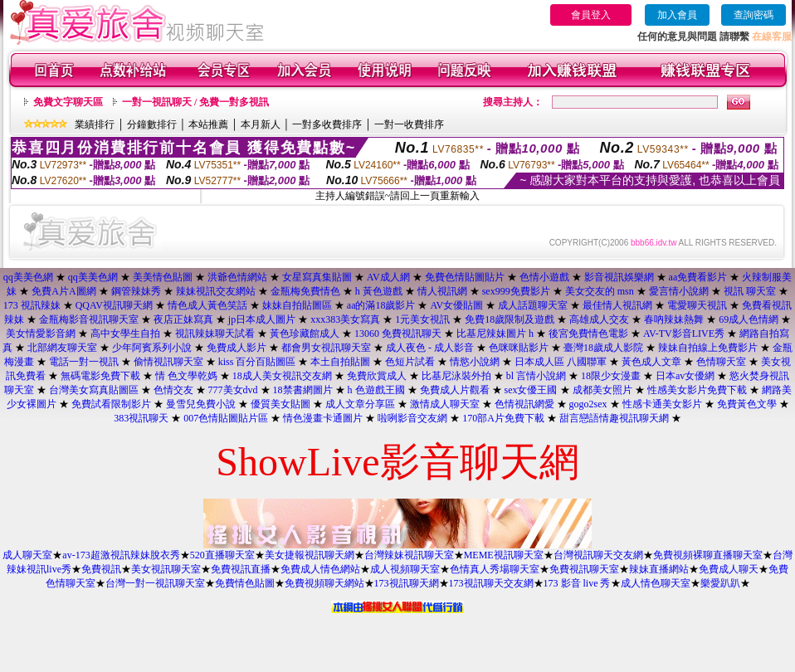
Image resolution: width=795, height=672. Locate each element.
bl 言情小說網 (536, 376)
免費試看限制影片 (111, 404)
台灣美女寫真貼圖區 (94, 390)
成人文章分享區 (360, 404)
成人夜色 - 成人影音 (430, 348)
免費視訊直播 (241, 569)
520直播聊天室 (222, 555)
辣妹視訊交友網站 (216, 291)
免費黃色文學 (747, 404)
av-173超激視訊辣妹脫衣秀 (121, 555)
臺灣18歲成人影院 (603, 348)
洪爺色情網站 (237, 277)
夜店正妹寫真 (183, 319)
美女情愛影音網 (41, 334)
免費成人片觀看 (455, 390)
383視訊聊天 (141, 418)
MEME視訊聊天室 (504, 555)
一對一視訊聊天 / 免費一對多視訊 (195, 102)
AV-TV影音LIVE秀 (684, 334)
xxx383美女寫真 (345, 319)
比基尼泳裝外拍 (456, 376)
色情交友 (173, 390)
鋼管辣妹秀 (136, 291)
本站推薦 (208, 124)
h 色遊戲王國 (376, 390)
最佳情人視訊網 (617, 305)
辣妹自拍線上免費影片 (708, 348)
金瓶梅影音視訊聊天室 (89, 319)
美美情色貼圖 (163, 277)
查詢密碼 (754, 15)
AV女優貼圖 (456, 305)
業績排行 (95, 124)
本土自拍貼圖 (340, 362)
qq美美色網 (28, 277)
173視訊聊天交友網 (491, 583)
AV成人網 (388, 277)
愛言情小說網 (679, 291)
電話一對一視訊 (84, 362)
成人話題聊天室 (533, 305)
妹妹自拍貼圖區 (297, 305)
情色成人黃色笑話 (207, 305)
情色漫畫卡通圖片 (323, 418)
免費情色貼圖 (245, 583)
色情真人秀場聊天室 (495, 569)
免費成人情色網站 (320, 569)
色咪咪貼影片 (519, 348)
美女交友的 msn (600, 291)
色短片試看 (410, 362)
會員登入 (591, 15)
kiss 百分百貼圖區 (257, 362)
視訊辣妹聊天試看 (215, 334)
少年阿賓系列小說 (152, 348)
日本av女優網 (685, 376)
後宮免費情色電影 (588, 334)
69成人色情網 (749, 319)
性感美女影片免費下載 (697, 390)
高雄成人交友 (599, 319)
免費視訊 (101, 569)
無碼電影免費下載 (100, 376)
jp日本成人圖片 (262, 319)
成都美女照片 (602, 390)
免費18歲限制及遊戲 (510, 319)
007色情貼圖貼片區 (226, 418)
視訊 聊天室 (750, 291)
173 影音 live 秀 (577, 583)
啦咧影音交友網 (412, 418)
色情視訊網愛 (524, 404)
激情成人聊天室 (445, 404)
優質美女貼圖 (280, 404)
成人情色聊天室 (656, 583)
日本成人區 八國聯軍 (561, 362)
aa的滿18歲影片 (381, 305)
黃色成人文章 (651, 362)
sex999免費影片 (516, 291)
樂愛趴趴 (720, 583)
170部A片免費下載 (503, 418)
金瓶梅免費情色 (305, 291)
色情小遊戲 (544, 277)
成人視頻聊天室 (405, 569)
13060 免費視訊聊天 (398, 334)
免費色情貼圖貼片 (465, 277)
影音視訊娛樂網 (619, 277)
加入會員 (677, 15)
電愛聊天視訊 (697, 305)
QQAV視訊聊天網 (114, 305)
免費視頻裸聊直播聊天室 (708, 555)
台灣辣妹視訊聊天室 (409, 555)
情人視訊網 (442, 291)
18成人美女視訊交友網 (282, 376)
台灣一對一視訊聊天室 (155, 583)
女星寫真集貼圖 (317, 277)
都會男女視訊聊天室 (326, 348)
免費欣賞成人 (377, 376)
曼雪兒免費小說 (201, 404)
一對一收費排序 (409, 124)
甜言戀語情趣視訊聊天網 (614, 418)
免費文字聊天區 (68, 102)
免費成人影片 (237, 348)
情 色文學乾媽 (186, 376)
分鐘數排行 (152, 124)
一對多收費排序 (327, 124)
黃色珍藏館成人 (305, 334)
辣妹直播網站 (659, 569)
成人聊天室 (27, 555)
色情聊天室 (721, 362)
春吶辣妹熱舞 (674, 319)
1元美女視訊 (422, 319)
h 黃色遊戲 (379, 291)
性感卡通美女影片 (662, 404)
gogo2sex (588, 404)
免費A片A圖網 (63, 291)
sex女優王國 (531, 390)
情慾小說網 (475, 362)
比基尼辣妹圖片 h (495, 334)
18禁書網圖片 (303, 390)
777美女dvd (233, 390)
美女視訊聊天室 (166, 569)
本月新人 (261, 124)
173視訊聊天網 (407, 583)
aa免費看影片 (698, 277)
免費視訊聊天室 (584, 569)
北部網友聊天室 (62, 348)
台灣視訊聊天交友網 (598, 555)
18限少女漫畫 (611, 376)
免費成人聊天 (729, 569)
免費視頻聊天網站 (324, 583)
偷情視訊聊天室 (168, 362)
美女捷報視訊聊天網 (310, 555)
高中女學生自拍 (125, 334)
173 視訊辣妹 (32, 305)
